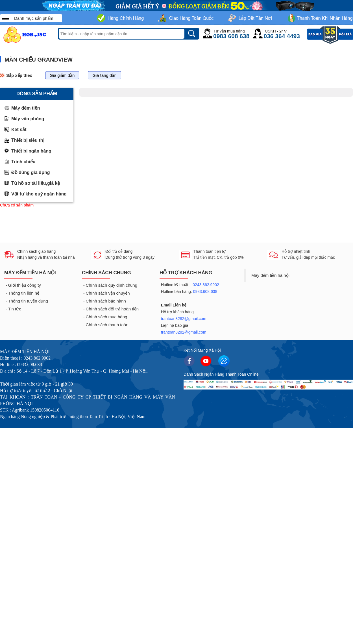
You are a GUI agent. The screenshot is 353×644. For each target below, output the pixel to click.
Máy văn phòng (28, 119)
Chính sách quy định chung (112, 285)
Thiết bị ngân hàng (31, 151)
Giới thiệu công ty (25, 285)
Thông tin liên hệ (24, 293)
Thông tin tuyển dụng (28, 301)
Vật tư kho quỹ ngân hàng (39, 194)
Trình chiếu (23, 162)
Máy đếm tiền (26, 108)
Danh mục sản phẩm (34, 18)
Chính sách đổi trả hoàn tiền (112, 309)
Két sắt (19, 130)
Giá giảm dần (62, 75)
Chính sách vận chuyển (108, 293)
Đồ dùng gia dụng (30, 172)
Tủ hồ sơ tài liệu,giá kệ (36, 183)
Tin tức (15, 309)
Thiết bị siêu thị (28, 140)
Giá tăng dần (104, 75)
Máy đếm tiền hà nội (270, 275)
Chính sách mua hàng (107, 317)
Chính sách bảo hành (106, 301)
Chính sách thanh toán (107, 325)
